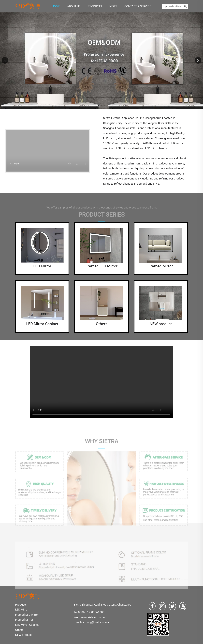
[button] (99, 106)
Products (21, 604)
